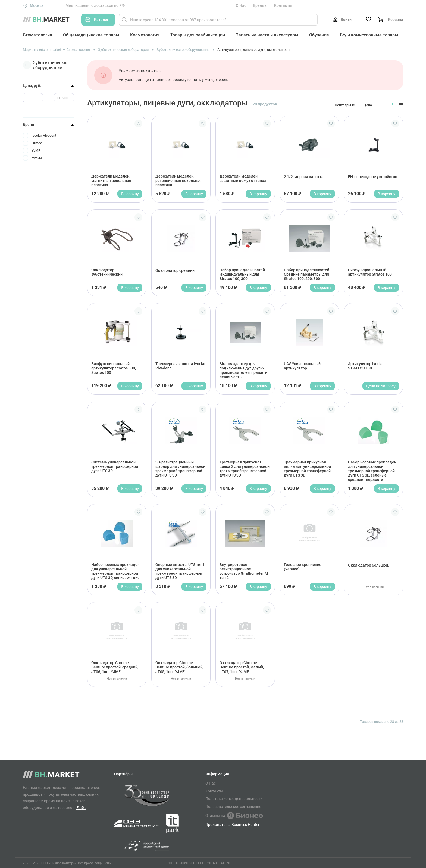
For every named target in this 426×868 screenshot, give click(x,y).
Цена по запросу (381, 386)
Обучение (319, 35)
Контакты (283, 5)
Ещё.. (81, 808)
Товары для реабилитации (198, 35)
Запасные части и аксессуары (267, 35)
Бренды (260, 5)
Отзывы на (234, 816)
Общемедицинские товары (91, 35)
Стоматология (37, 35)
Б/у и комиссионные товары (369, 35)
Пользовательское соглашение (233, 807)
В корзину (130, 194)
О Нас (241, 5)
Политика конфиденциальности (234, 799)
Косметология (145, 35)
